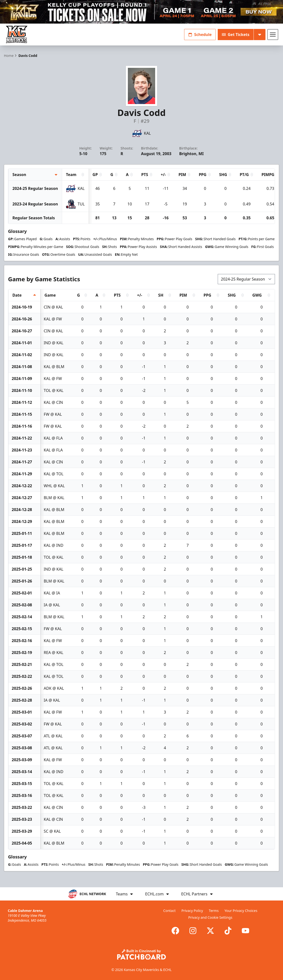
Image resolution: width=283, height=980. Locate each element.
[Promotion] (141, 12)
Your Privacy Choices (241, 911)
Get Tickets (236, 35)
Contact (169, 911)
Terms (214, 911)
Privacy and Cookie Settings (210, 917)
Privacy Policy (192, 911)
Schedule (200, 35)
